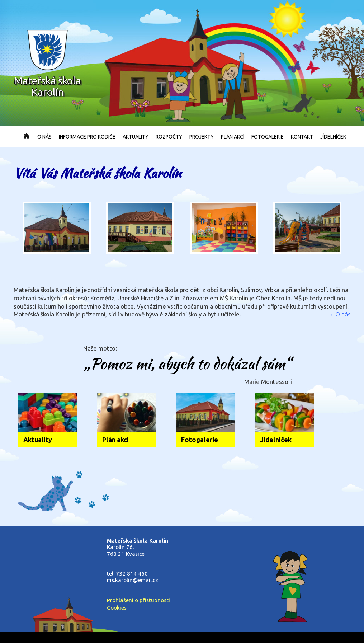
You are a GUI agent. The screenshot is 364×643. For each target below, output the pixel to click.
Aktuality (136, 137)
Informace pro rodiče (87, 137)
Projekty (202, 137)
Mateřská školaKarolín (48, 63)
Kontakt (302, 137)
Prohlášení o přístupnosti (138, 600)
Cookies (117, 608)
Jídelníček (333, 137)
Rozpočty (169, 137)
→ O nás (339, 314)
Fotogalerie (268, 137)
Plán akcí (233, 137)
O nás (44, 137)
